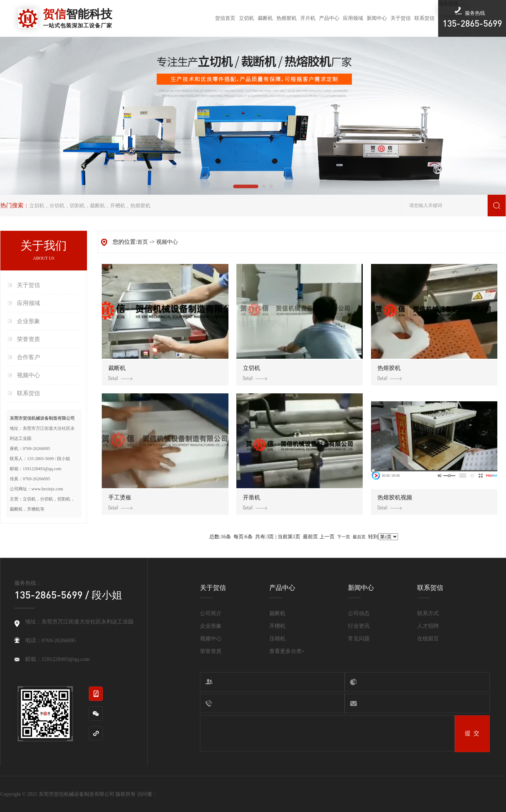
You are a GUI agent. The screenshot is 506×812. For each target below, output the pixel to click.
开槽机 (118, 206)
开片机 (308, 18)
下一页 (344, 537)
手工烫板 (120, 502)
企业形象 (29, 321)
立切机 (247, 18)
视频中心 (29, 375)
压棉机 (277, 639)
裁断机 (265, 18)
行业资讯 (359, 626)
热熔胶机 (287, 18)
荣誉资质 (29, 339)
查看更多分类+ (287, 651)
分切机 (57, 206)
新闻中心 (377, 18)
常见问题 (359, 639)
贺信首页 (225, 18)
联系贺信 (424, 18)
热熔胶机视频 (395, 502)
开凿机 (255, 502)
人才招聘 (428, 626)
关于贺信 (401, 18)
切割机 (77, 206)
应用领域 (353, 18)
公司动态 (359, 613)
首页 (143, 242)
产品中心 (329, 18)
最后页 (359, 537)
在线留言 (428, 639)
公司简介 (211, 613)
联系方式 (428, 613)
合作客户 (29, 357)
